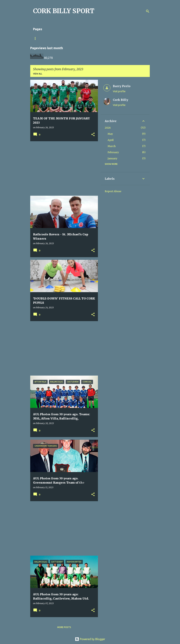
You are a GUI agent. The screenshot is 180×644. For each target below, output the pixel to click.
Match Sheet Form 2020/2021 (50, 38)
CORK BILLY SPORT (64, 11)
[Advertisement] (63, 168)
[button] (93, 135)
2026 (108, 128)
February (113, 152)
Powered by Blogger (90, 639)
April (111, 140)
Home (78, 38)
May (110, 134)
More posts (64, 627)
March (112, 146)
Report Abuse (113, 191)
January (112, 158)
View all (38, 74)
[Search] (148, 11)
